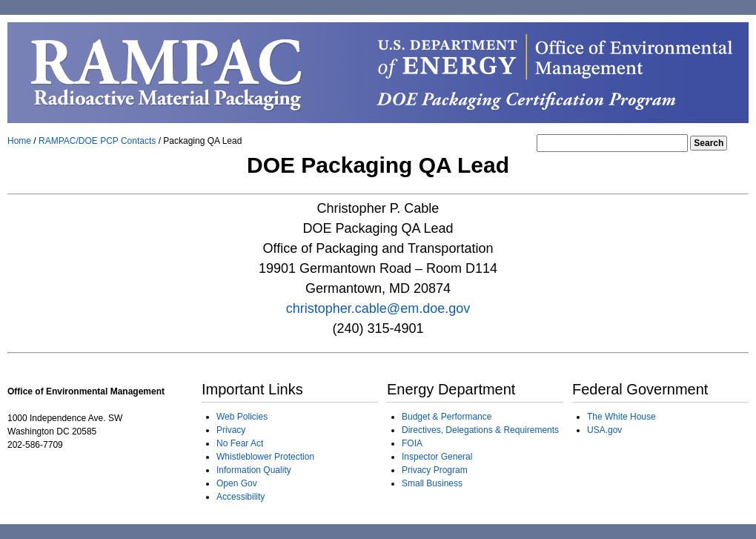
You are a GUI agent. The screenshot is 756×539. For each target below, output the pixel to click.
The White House (621, 417)
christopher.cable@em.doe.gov (378, 308)
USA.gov (604, 430)
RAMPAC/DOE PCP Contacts (99, 141)
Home (20, 141)
